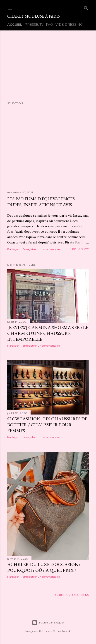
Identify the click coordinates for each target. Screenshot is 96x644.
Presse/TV (34, 25)
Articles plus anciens (72, 595)
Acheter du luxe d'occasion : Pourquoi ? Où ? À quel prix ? (44, 567)
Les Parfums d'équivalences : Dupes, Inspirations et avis (42, 202)
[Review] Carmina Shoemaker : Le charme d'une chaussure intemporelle (48, 333)
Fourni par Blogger (48, 623)
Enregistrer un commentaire (41, 249)
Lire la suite (79, 249)
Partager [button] (13, 249)
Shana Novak (62, 631)
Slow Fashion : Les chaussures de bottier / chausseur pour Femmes (47, 425)
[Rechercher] (86, 7)
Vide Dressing (69, 25)
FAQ (49, 25)
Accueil (15, 25)
